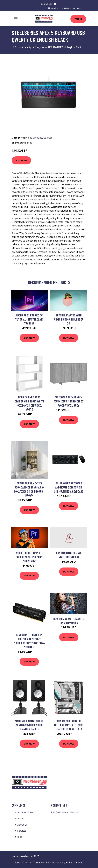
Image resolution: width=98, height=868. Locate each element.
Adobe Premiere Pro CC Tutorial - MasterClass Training (29, 319)
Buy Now (21, 160)
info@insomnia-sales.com (73, 8)
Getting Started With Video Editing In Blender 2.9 (69, 319)
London (55, 8)
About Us (22, 825)
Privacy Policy (65, 862)
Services (22, 831)
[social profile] (55, 4)
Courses (48, 138)
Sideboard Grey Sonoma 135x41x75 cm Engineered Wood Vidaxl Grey (69, 401)
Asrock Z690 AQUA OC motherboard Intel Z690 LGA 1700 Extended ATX (69, 725)
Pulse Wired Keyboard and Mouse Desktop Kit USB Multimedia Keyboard (69, 487)
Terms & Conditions (44, 862)
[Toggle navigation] (16, 19)
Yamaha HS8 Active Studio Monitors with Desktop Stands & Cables (29, 725)
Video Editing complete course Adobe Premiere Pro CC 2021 (29, 557)
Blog (20, 837)
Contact (27, 862)
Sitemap (79, 862)
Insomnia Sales (26, 812)
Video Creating (34, 138)
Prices (78, 19)
